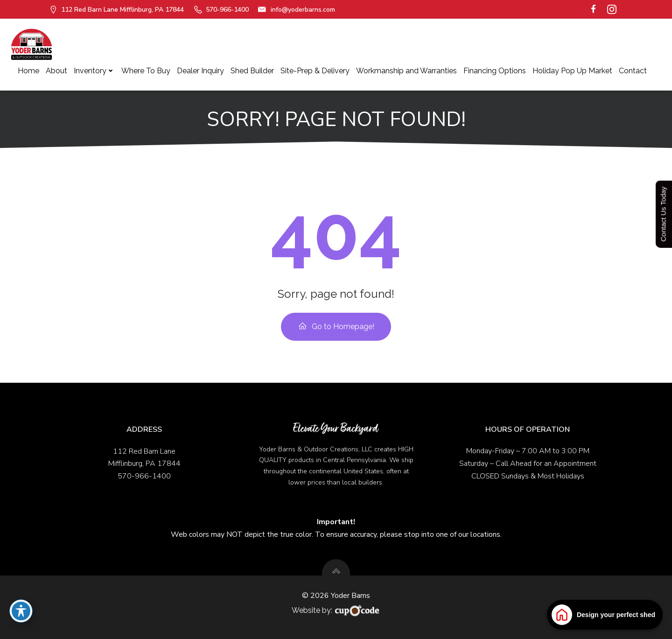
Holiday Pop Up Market (572, 71)
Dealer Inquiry (200, 71)
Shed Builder (252, 71)
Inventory (94, 71)
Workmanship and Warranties (406, 71)
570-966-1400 (144, 476)
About (56, 71)
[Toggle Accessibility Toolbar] (21, 611)
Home (28, 71)
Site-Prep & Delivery (315, 71)
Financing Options (495, 71)
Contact (633, 71)
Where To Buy (146, 71)
